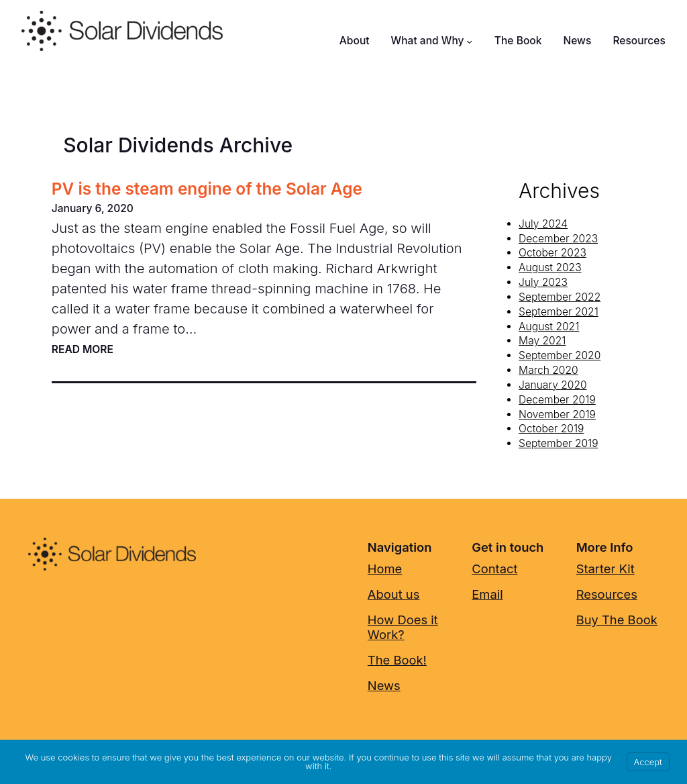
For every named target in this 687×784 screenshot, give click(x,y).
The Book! (397, 660)
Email (487, 594)
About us (394, 594)
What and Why (428, 41)
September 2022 (560, 297)
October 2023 (552, 253)
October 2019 (551, 429)
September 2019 (558, 443)
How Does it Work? (403, 627)
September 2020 (560, 355)
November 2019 (557, 414)
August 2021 (549, 327)
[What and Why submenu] (469, 41)
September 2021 (559, 312)
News (384, 685)
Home (385, 569)
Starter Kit (605, 569)
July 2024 (543, 224)
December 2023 (558, 239)
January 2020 (553, 385)
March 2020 (548, 370)
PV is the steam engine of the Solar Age (207, 189)
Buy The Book (617, 620)
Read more (83, 350)
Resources (607, 594)
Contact (494, 569)
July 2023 (543, 282)
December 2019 (557, 400)
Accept (648, 762)
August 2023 (550, 267)
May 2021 (542, 341)
